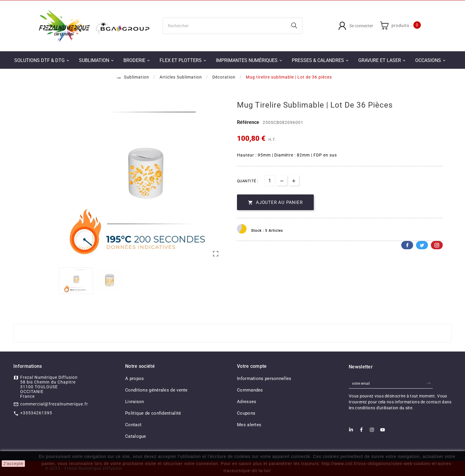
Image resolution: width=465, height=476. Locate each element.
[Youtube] (383, 432)
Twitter (422, 245)
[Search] (294, 25)
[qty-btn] (294, 180)
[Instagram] (372, 432)
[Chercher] (225, 26)
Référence (249, 122)
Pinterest (437, 245)
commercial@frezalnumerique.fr (54, 404)
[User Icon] (356, 26)
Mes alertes (249, 425)
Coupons (246, 413)
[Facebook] (361, 431)
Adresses (247, 402)
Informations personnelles (264, 378)
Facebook (407, 245)
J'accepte (13, 464)
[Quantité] (270, 181)
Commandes (250, 390)
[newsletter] (429, 383)
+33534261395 (36, 413)
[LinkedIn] (351, 431)
